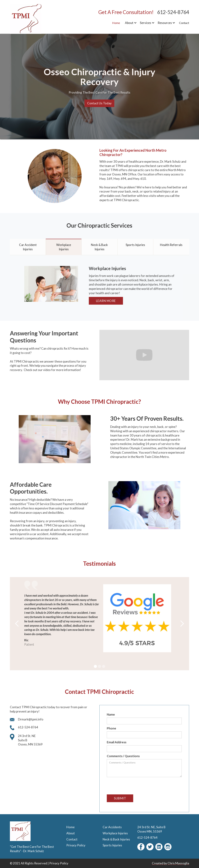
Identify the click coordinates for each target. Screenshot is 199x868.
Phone (111, 728)
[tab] (28, 247)
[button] (130, 23)
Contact (184, 23)
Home (116, 23)
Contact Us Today (99, 103)
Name (111, 714)
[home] (32, 19)
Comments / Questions (123, 756)
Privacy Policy (59, 863)
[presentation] (134, 786)
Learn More (106, 301)
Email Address (117, 742)
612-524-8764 (173, 12)
